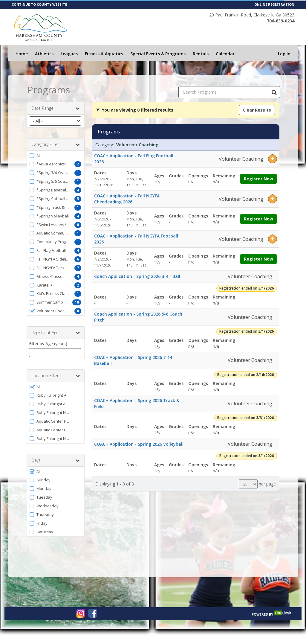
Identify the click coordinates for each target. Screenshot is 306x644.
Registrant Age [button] (56, 333)
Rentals (201, 54)
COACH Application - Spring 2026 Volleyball (139, 444)
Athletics (44, 54)
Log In (284, 54)
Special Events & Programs (158, 54)
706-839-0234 (281, 21)
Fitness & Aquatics (104, 54)
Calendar (225, 54)
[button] (56, 156)
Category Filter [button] (56, 144)
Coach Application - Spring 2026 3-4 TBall (137, 276)
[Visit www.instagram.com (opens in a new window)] (81, 613)
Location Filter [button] (56, 376)
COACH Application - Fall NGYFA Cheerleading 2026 (127, 199)
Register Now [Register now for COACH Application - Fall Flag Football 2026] (258, 179)
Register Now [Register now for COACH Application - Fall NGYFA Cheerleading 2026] (258, 219)
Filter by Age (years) (48, 344)
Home (22, 54)
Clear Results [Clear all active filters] (257, 110)
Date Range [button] (56, 108)
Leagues (69, 54)
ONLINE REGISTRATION (274, 4)
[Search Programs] (274, 92)
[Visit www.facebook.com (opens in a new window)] (93, 613)
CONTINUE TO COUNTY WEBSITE (39, 4)
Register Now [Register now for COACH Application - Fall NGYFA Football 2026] (258, 259)
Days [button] (56, 460)
